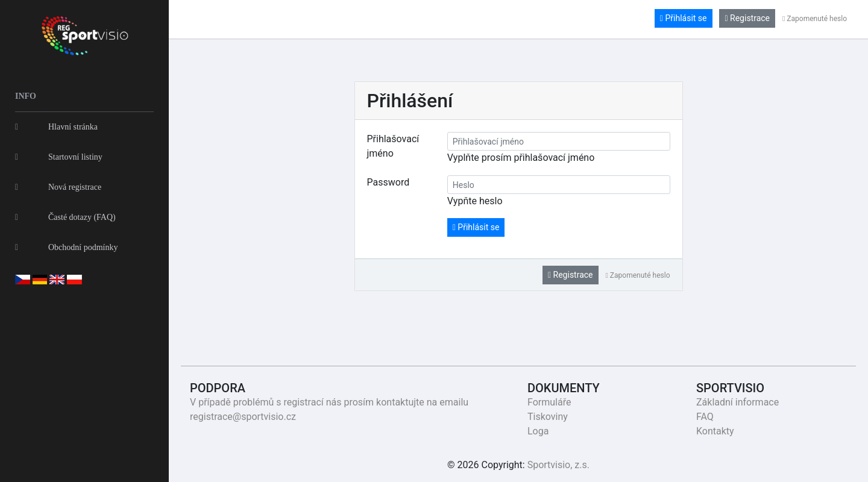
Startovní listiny (59, 157)
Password (388, 182)
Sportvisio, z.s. (558, 465)
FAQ (705, 417)
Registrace (747, 18)
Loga (538, 431)
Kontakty (715, 431)
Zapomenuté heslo (815, 19)
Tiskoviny (548, 417)
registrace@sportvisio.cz (243, 417)
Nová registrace (58, 187)
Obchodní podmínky (67, 247)
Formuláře (549, 402)
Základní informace (737, 402)
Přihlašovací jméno (393, 146)
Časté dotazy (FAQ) (65, 217)
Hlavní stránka (56, 127)
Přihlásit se (684, 18)
